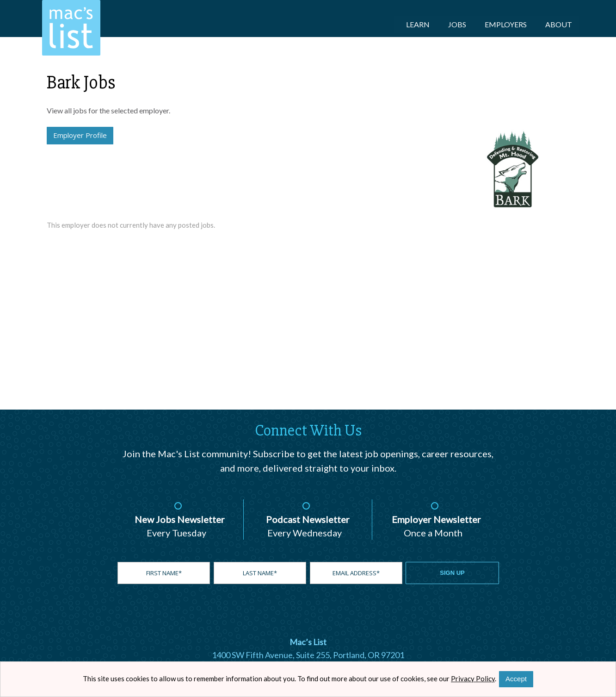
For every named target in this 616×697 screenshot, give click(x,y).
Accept (516, 679)
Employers (506, 24)
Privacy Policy (473, 678)
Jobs (457, 24)
